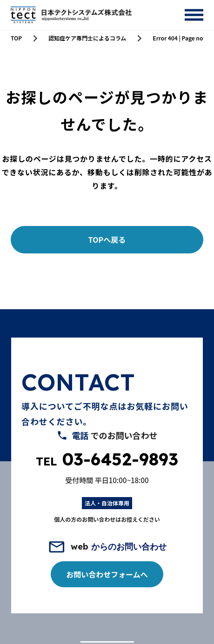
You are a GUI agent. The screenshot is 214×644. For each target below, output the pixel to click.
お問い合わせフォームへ (107, 574)
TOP (16, 38)
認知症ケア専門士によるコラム (87, 38)
